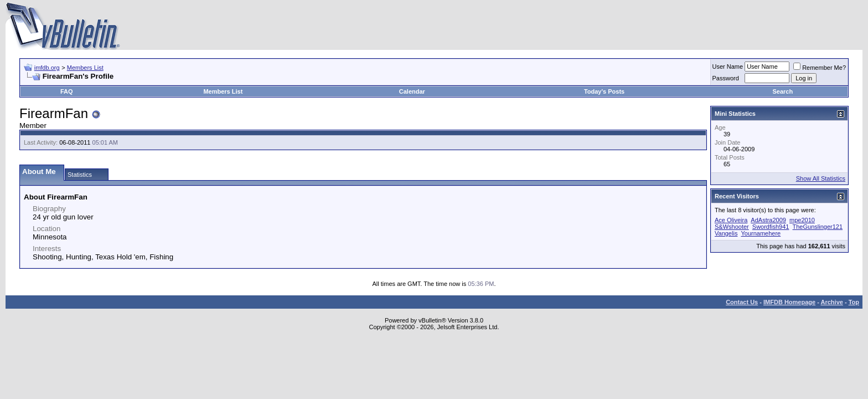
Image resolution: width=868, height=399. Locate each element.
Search (783, 91)
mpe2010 (802, 220)
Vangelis (726, 233)
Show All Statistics (821, 178)
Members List (85, 68)
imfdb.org (47, 68)
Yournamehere (761, 233)
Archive (832, 302)
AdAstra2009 (768, 220)
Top (854, 302)
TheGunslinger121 (818, 227)
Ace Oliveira (731, 220)
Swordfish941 (771, 227)
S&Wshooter (732, 227)
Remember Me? (820, 68)
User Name (728, 66)
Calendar (412, 91)
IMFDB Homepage (789, 302)
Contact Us (742, 302)
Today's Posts (604, 91)
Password (726, 78)
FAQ (67, 91)
